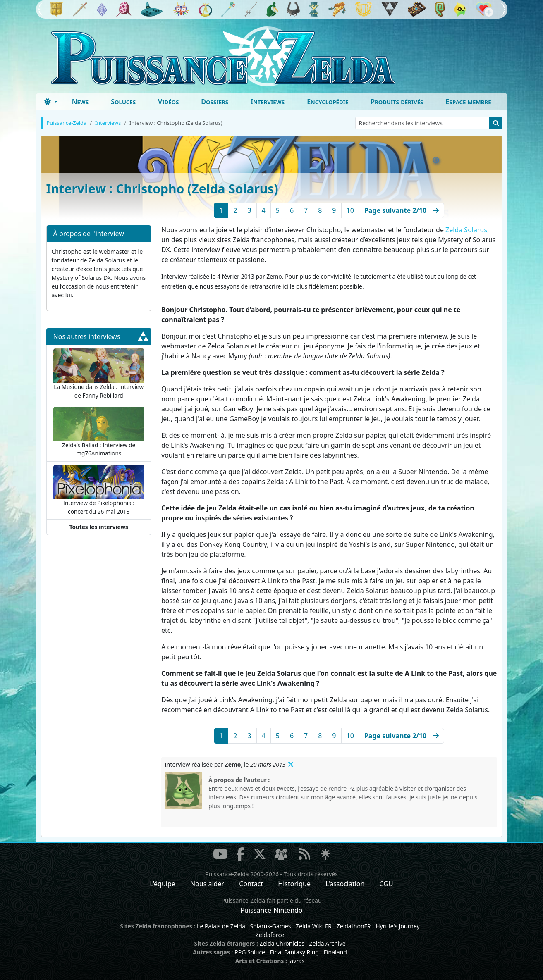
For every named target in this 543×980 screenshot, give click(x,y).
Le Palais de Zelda (221, 926)
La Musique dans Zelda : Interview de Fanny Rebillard (99, 374)
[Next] (402, 210)
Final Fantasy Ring (294, 952)
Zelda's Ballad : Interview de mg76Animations (99, 432)
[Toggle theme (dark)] (51, 102)
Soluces (123, 102)
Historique (294, 884)
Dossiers (215, 102)
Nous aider (207, 884)
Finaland (335, 952)
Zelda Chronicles (282, 943)
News (80, 102)
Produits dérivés (397, 102)
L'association (345, 884)
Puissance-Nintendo (271, 910)
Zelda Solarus (466, 230)
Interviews (268, 102)
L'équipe (163, 884)
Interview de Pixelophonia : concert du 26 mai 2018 (99, 490)
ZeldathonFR (354, 926)
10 (350, 210)
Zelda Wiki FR (314, 926)
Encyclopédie (328, 102)
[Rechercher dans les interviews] (422, 123)
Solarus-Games (270, 926)
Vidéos (168, 102)
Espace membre (469, 102)
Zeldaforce (270, 935)
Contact (251, 884)
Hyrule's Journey (398, 926)
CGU (386, 884)
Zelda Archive (328, 943)
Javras (296, 961)
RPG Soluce (250, 952)
